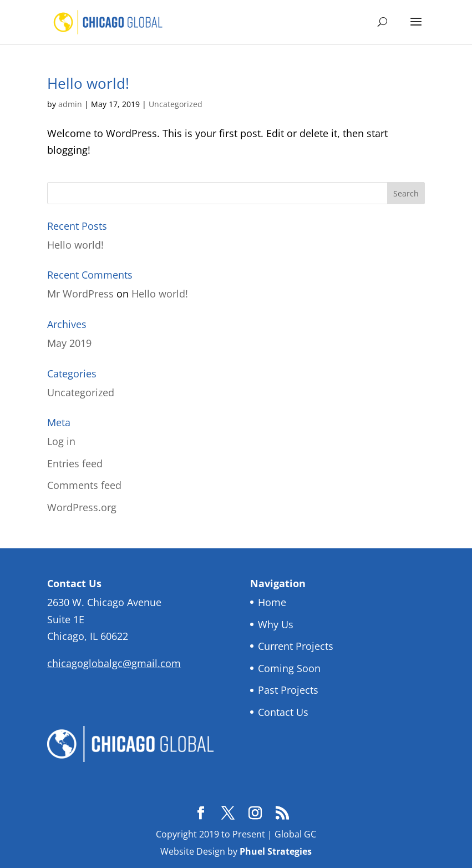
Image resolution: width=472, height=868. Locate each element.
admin (70, 104)
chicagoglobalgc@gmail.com (114, 663)
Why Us (276, 624)
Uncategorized (176, 104)
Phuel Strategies (276, 851)
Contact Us (283, 712)
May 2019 (69, 343)
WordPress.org (82, 507)
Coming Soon (289, 668)
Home (272, 602)
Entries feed (75, 463)
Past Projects (288, 690)
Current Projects (296, 646)
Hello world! (88, 83)
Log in (61, 441)
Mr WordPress (80, 294)
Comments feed (84, 485)
